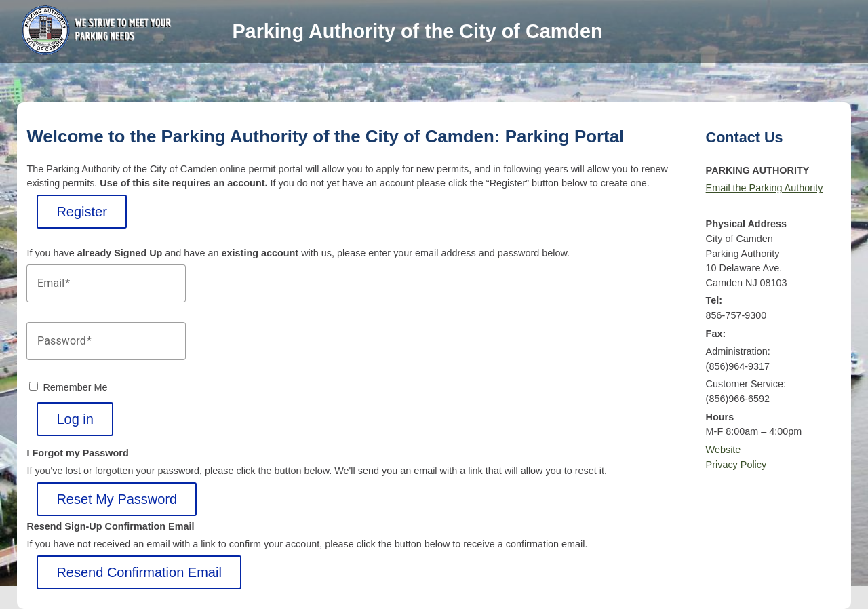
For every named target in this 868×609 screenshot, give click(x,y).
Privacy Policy (736, 465)
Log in (75, 419)
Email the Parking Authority (765, 188)
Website (724, 450)
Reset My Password (117, 499)
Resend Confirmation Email (139, 572)
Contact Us (745, 137)
